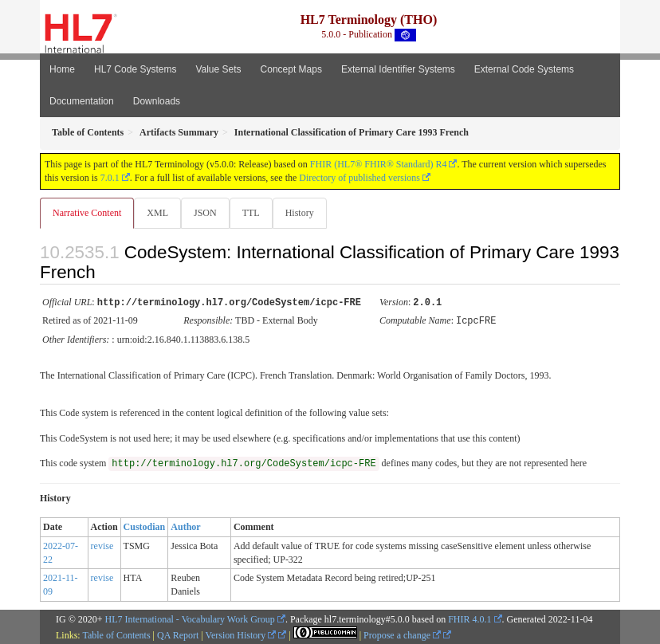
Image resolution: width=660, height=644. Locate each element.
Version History (241, 634)
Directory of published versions (359, 178)
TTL (251, 213)
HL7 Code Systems (135, 69)
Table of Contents (116, 634)
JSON (205, 213)
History (300, 213)
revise (102, 544)
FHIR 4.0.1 (469, 618)
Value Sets (218, 69)
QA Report (178, 634)
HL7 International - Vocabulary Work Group (190, 618)
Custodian (145, 525)
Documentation (82, 101)
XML (157, 213)
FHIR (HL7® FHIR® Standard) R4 (379, 164)
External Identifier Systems (398, 69)
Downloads (157, 101)
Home (62, 69)
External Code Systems (524, 69)
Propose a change (402, 634)
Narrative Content (87, 213)
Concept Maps (291, 69)
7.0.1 (110, 178)
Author (185, 525)
